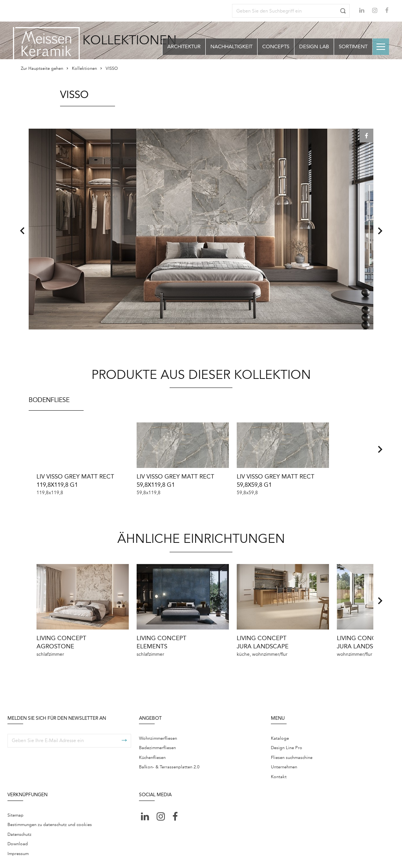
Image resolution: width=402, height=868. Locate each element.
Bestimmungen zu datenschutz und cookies (50, 811)
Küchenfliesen (152, 743)
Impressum (18, 839)
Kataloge (280, 724)
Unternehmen (284, 753)
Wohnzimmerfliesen (158, 724)
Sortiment (353, 46)
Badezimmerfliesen (157, 734)
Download (18, 830)
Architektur (184, 46)
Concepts (276, 46)
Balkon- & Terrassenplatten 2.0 (169, 753)
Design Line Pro (287, 734)
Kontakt (279, 762)
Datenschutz (19, 820)
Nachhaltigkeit (231, 46)
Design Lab (314, 46)
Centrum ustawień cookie (130, 857)
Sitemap (16, 801)
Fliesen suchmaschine (292, 743)
